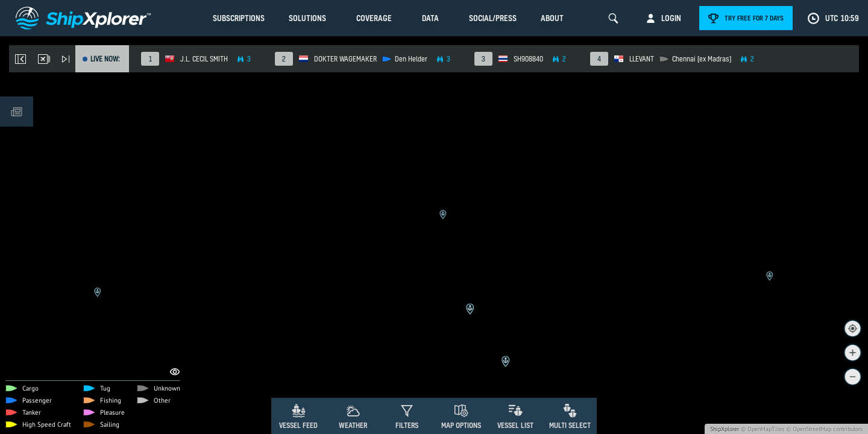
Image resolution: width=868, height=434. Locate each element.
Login (671, 18)
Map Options (461, 425)
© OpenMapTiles (763, 429)
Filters (407, 425)
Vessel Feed (298, 425)
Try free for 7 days (754, 18)
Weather (353, 425)
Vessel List (515, 425)
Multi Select (570, 425)
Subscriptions (239, 18)
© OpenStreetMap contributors (824, 429)
